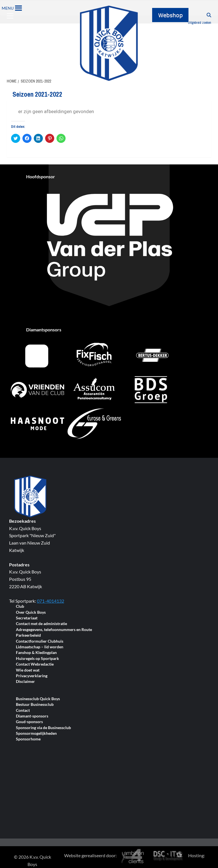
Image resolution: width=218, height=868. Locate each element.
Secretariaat (27, 618)
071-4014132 (51, 601)
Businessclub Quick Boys (38, 699)
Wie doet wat (28, 670)
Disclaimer (25, 682)
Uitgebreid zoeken (200, 23)
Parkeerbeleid (28, 635)
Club (20, 606)
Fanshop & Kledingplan (36, 653)
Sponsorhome (28, 739)
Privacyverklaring (32, 676)
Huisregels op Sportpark (37, 659)
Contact (23, 711)
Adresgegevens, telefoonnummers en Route (54, 630)
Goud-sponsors (29, 722)
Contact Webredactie (35, 664)
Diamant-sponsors (32, 716)
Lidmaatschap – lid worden (40, 647)
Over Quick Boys (31, 612)
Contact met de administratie (41, 624)
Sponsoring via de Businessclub (43, 728)
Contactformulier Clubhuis (40, 641)
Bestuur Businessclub (35, 705)
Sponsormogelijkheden (36, 733)
